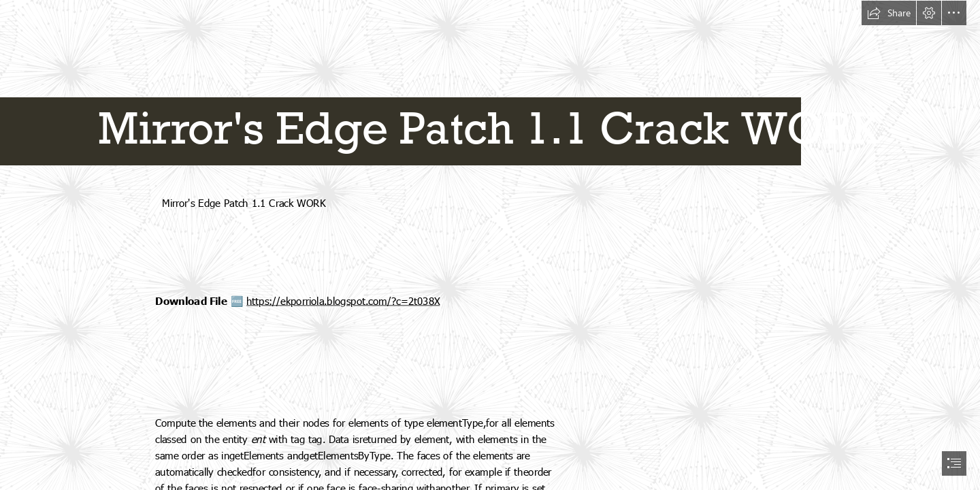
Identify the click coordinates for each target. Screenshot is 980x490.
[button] (889, 13)
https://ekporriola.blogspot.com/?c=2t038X (343, 300)
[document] (490, 245)
